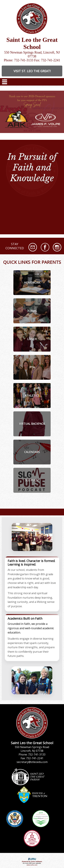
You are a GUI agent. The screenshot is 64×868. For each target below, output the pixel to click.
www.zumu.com (32, 865)
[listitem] (32, 283)
